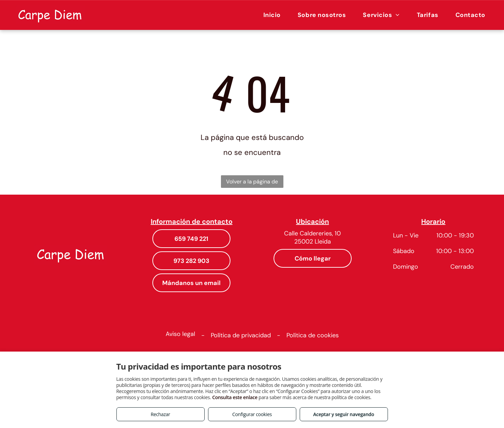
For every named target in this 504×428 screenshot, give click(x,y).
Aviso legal (180, 334)
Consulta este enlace (235, 397)
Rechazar (160, 414)
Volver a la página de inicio (252, 183)
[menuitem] (272, 15)
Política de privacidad (241, 335)
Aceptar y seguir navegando (344, 414)
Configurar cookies (252, 414)
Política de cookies (313, 335)
